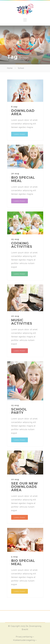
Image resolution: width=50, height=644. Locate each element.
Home (10, 68)
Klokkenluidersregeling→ (25, 640)
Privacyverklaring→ (25, 637)
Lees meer (20, 134)
